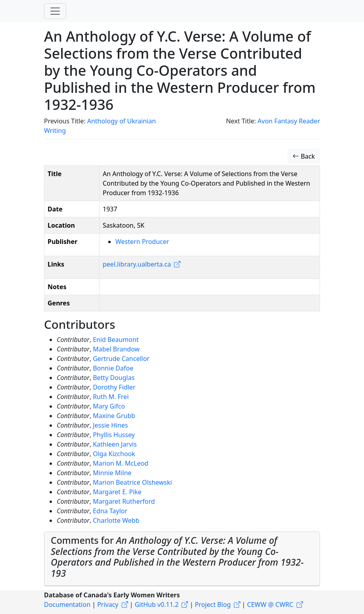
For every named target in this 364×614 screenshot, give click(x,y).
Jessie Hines (110, 425)
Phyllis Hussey (114, 435)
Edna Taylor (110, 511)
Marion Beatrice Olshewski (132, 482)
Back (304, 156)
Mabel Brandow (116, 349)
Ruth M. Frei (111, 397)
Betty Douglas (114, 378)
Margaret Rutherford (124, 501)
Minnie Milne (112, 473)
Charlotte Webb (116, 520)
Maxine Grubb (114, 416)
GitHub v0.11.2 (157, 604)
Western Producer (142, 242)
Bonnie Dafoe (113, 368)
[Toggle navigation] (55, 11)
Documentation (67, 604)
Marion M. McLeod (121, 463)
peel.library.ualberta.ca (137, 264)
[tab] (182, 559)
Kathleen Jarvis (115, 444)
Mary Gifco (109, 406)
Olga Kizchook (114, 454)
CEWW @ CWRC (270, 604)
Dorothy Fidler (114, 387)
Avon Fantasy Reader (289, 121)
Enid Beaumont (116, 340)
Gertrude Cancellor (121, 359)
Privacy (108, 604)
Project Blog (213, 604)
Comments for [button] (177, 557)
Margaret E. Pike (117, 492)
